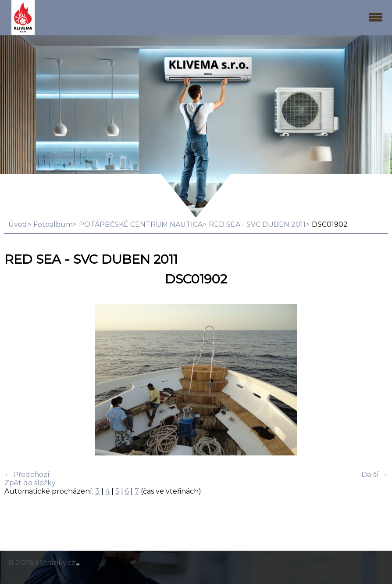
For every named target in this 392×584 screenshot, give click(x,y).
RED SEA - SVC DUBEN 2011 (257, 224)
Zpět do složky (30, 483)
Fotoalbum (53, 224)
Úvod (18, 224)
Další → (374, 475)
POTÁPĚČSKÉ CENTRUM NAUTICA (141, 224)
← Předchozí (27, 475)
